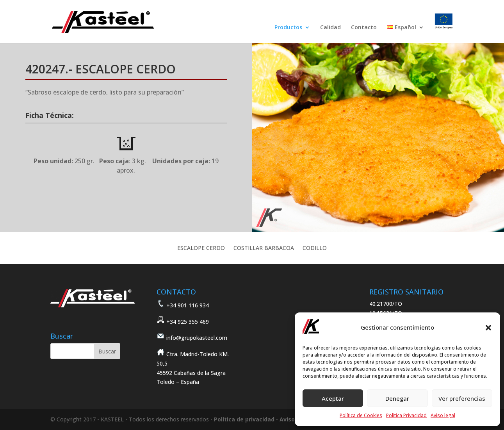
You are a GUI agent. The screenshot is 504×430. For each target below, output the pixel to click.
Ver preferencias (462, 398)
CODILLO (315, 248)
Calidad (330, 28)
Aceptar (333, 398)
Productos (288, 28)
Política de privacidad (244, 419)
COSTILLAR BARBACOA (264, 248)
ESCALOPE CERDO (201, 248)
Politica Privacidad (406, 415)
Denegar (397, 398)
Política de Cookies (361, 415)
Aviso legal (443, 415)
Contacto (364, 28)
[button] (488, 328)
